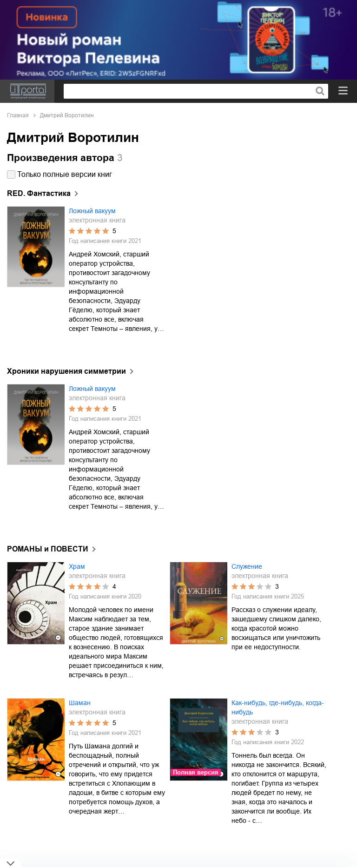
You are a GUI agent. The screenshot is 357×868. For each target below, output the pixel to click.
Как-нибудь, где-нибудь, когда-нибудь (278, 707)
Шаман (80, 703)
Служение (247, 566)
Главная (18, 115)
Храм (77, 566)
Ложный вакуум (92, 211)
